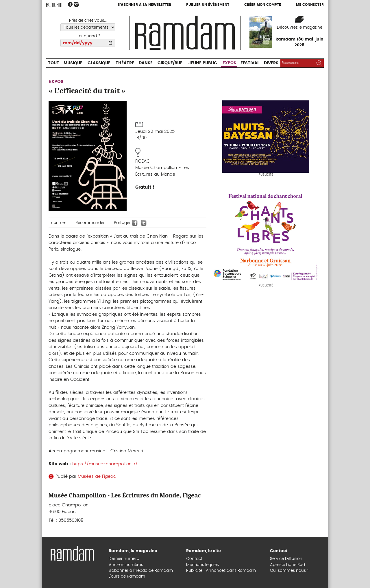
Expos (229, 63)
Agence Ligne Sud (287, 565)
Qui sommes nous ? (290, 571)
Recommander (90, 223)
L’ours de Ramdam (127, 576)
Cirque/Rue (170, 63)
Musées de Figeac (97, 476)
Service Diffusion (286, 559)
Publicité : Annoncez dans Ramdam (221, 571)
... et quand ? (88, 36)
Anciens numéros (126, 565)
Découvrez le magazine (300, 27)
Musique (73, 63)
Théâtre (125, 63)
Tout (54, 63)
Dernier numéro (124, 559)
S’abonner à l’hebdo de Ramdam (141, 571)
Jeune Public (203, 63)
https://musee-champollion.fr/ (105, 464)
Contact (194, 559)
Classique (99, 63)
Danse (146, 63)
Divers (271, 63)
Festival (250, 63)
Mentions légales (202, 565)
